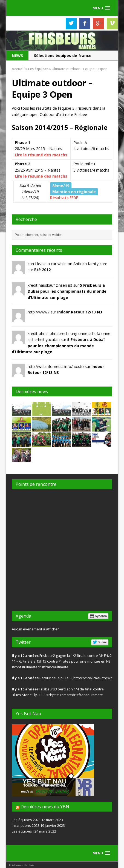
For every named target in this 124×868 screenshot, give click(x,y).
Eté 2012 (42, 270)
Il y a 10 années (25, 656)
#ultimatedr (31, 667)
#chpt (16, 667)
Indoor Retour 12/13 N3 (80, 312)
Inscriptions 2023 (26, 825)
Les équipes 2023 (26, 820)
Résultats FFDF (64, 198)
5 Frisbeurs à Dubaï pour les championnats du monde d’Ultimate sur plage (67, 291)
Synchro (98, 616)
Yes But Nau (28, 714)
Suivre (100, 642)
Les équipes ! (23, 831)
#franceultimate (55, 667)
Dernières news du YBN (45, 807)
